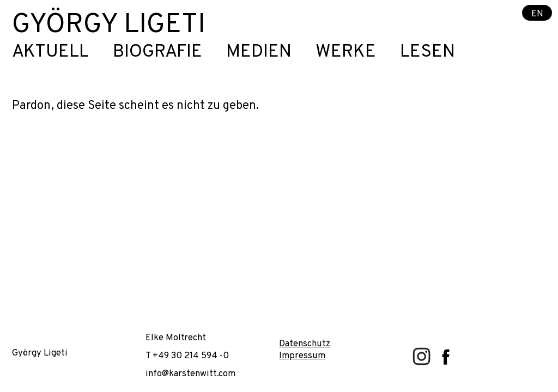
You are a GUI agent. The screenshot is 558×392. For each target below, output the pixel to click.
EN (537, 13)
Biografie (157, 53)
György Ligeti (109, 25)
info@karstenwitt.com (190, 374)
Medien (259, 53)
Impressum (302, 356)
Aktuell (50, 53)
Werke (346, 53)
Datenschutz (305, 344)
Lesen (427, 53)
